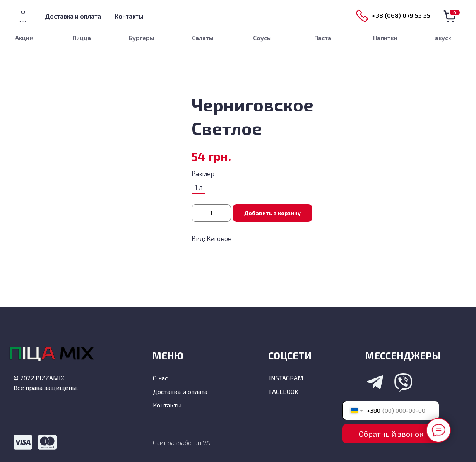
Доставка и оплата (180, 391)
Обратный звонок (391, 434)
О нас (160, 378)
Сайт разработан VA (181, 442)
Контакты (167, 405)
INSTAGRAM (286, 378)
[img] (238, 15)
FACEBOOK (284, 391)
